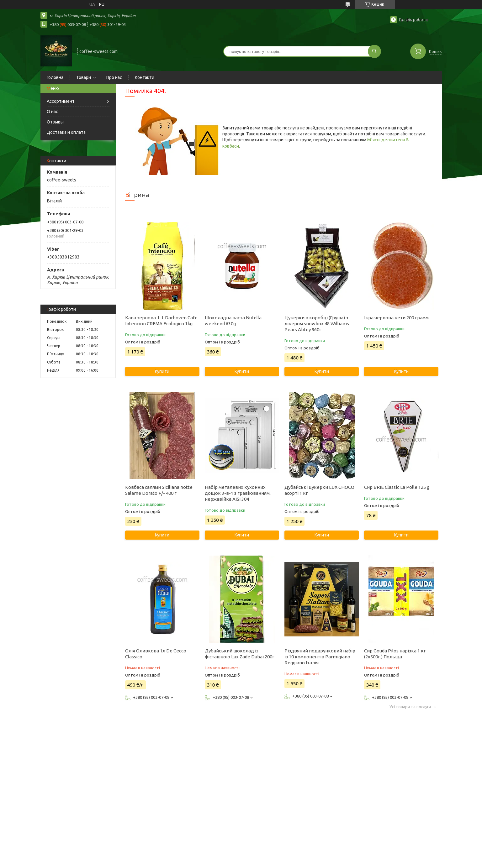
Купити (162, 371)
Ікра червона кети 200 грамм (396, 318)
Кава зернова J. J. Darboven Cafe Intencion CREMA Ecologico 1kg (161, 321)
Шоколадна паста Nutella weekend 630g (233, 321)
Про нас (114, 77)
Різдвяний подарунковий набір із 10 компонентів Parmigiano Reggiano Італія (320, 657)
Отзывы (55, 122)
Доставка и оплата (66, 132)
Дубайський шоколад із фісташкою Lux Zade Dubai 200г (240, 654)
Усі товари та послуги (410, 707)
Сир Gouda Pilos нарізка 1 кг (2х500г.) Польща (395, 654)
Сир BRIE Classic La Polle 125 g (397, 487)
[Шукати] (374, 51)
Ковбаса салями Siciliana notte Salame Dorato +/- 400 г (159, 490)
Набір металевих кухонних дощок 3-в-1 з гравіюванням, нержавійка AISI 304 (238, 493)
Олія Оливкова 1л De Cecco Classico (156, 654)
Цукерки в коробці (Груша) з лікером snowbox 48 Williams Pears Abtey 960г (317, 324)
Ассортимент (61, 101)
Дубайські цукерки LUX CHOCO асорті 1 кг (319, 490)
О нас (52, 112)
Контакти (145, 77)
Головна (55, 77)
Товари (84, 77)
